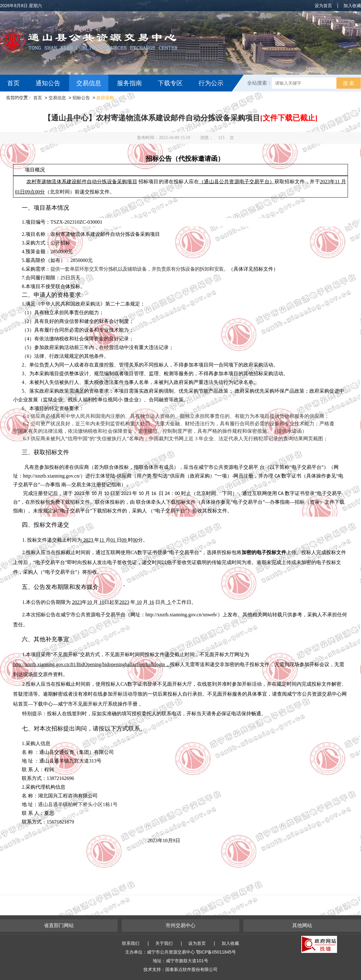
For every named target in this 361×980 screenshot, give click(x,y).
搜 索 (349, 83)
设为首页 (323, 6)
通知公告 (48, 83)
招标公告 (81, 98)
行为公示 (211, 83)
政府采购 (105, 98)
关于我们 (164, 943)
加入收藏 (352, 6)
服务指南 (129, 83)
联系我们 (131, 943)
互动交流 (21, 100)
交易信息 (89, 83)
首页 (13, 83)
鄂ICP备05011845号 (216, 952)
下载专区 (170, 83)
